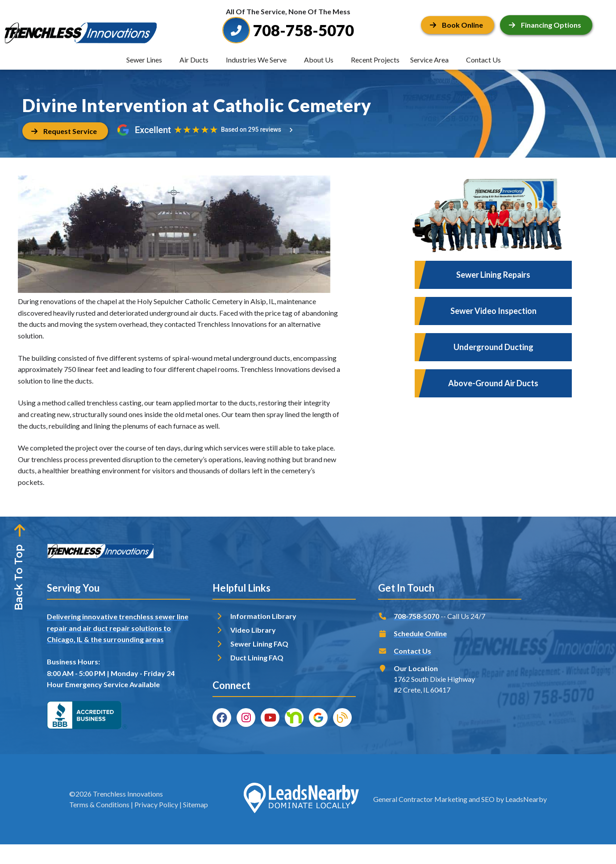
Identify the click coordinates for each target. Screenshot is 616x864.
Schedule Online (420, 633)
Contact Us (483, 60)
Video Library (253, 630)
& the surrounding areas (124, 639)
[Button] (458, 25)
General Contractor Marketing (420, 799)
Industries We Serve (256, 60)
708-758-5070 (416, 616)
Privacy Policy (156, 804)
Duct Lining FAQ (257, 657)
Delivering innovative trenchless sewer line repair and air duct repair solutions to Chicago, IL (118, 628)
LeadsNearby (526, 799)
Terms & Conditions (99, 804)
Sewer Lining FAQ (259, 644)
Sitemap (196, 804)
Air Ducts (194, 60)
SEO (488, 799)
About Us (319, 60)
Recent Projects (375, 60)
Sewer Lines (144, 60)
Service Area (429, 60)
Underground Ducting (493, 347)
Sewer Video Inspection (493, 311)
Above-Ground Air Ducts (493, 383)
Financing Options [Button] (545, 25)
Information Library (263, 616)
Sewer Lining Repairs (493, 275)
